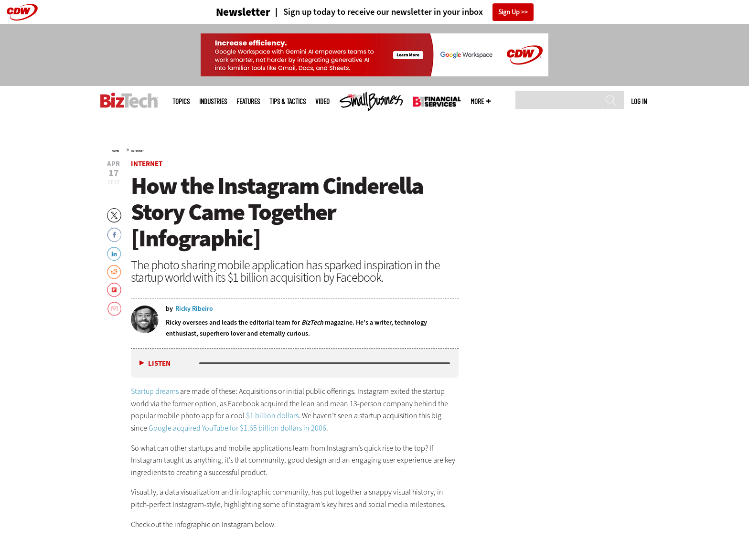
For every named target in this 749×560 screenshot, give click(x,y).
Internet (138, 151)
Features (248, 101)
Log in (639, 101)
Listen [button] (159, 364)
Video (322, 101)
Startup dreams (155, 391)
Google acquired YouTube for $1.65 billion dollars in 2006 (237, 428)
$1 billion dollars (272, 416)
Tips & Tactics (288, 101)
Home (115, 151)
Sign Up (509, 12)
